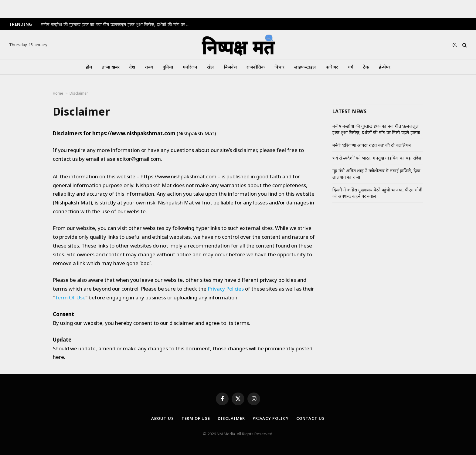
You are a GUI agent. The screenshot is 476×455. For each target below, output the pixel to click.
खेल (211, 67)
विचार (279, 67)
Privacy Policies (226, 289)
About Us (162, 418)
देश (132, 67)
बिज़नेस (230, 67)
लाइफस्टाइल (305, 67)
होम (89, 67)
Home (58, 93)
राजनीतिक (256, 67)
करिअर (332, 67)
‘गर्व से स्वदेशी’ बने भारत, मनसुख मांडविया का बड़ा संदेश (377, 158)
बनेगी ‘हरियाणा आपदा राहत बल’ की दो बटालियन (372, 145)
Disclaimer (231, 418)
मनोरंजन (190, 67)
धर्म (350, 67)
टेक (366, 67)
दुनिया (168, 67)
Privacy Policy (271, 418)
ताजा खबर (111, 67)
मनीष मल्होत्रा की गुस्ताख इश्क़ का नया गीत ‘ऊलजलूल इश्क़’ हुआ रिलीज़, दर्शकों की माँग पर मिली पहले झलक (117, 25)
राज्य (149, 67)
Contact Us (311, 418)
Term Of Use (70, 297)
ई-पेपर (385, 67)
